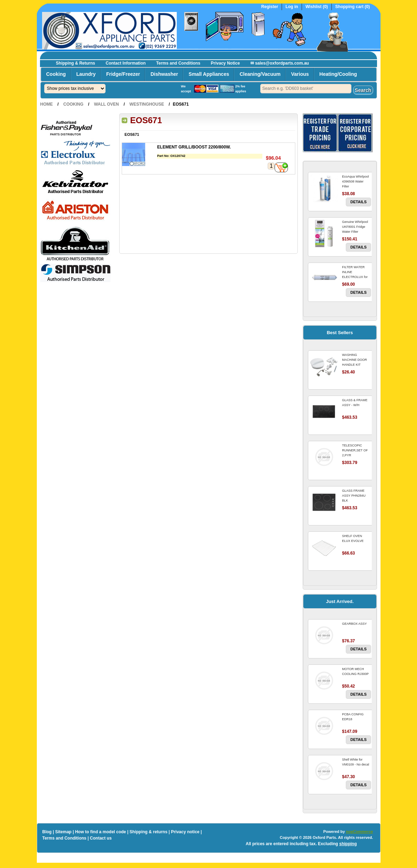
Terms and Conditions (178, 63)
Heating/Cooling (338, 74)
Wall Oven (106, 104)
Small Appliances (209, 74)
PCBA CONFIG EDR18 (353, 717)
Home (47, 104)
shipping (348, 844)
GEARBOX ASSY (354, 624)
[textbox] (306, 89)
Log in (292, 7)
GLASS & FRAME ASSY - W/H (355, 403)
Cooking (56, 74)
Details (358, 202)
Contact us (101, 838)
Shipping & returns (148, 832)
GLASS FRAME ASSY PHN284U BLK (354, 496)
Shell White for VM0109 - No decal (355, 762)
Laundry (86, 74)
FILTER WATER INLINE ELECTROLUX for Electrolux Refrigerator (355, 277)
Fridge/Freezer (123, 74)
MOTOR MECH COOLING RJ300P (355, 671)
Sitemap (63, 832)
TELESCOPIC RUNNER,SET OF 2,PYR (355, 450)
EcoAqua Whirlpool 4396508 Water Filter (355, 181)
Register (270, 7)
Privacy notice (185, 832)
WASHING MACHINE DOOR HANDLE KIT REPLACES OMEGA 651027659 (356, 365)
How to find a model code (100, 832)
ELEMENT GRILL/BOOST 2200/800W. (194, 147)
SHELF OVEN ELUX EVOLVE (353, 538)
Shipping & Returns (75, 63)
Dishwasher (164, 74)
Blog (47, 832)
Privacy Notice (225, 63)
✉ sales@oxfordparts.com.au (280, 63)
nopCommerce (359, 831)
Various (300, 74)
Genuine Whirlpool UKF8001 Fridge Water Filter (355, 227)
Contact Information (126, 63)
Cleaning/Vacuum (260, 74)
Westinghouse (147, 104)
